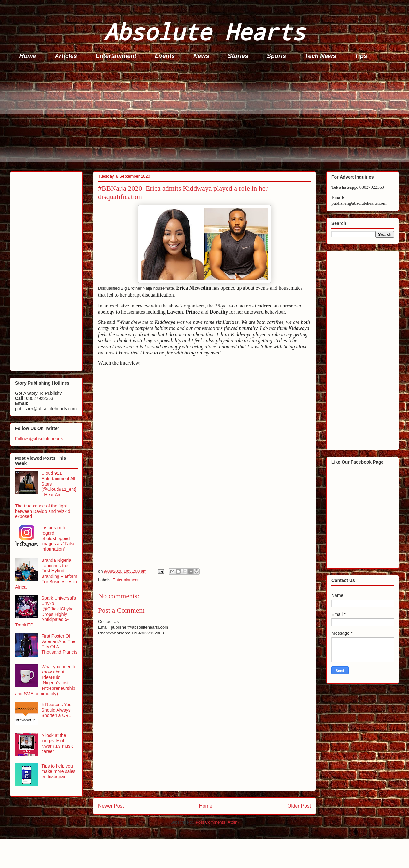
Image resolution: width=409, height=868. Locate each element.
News (201, 56)
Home (28, 56)
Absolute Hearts (204, 32)
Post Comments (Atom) (217, 822)
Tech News (320, 56)
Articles (66, 56)
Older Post (299, 806)
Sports (276, 56)
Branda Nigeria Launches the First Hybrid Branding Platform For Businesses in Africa (46, 574)
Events (165, 56)
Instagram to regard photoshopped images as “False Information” (59, 538)
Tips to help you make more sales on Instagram (59, 771)
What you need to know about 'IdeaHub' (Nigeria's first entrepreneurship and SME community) (46, 680)
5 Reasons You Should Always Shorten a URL (57, 710)
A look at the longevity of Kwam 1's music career (58, 743)
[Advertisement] (202, 117)
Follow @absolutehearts (39, 439)
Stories (238, 56)
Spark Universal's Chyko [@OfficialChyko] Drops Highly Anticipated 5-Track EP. (46, 611)
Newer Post (111, 806)
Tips (361, 56)
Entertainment (116, 56)
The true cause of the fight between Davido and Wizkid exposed (43, 511)
